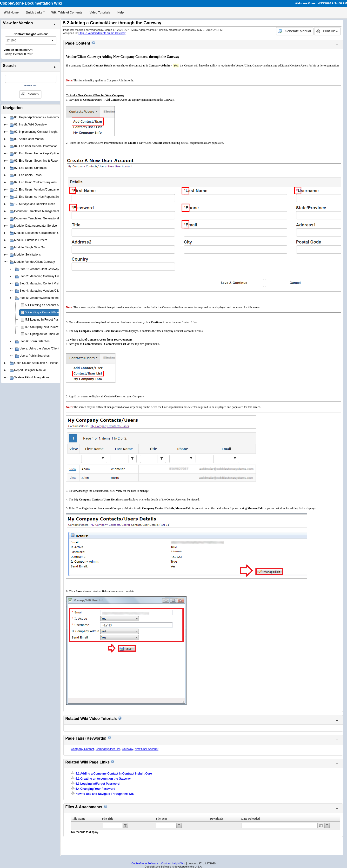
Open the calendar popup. (321, 825)
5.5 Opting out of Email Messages (47, 334)
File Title (108, 819)
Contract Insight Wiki (173, 863)
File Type (162, 819)
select (52, 40)
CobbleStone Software (145, 863)
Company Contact (82, 749)
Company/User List (108, 749)
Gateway (127, 749)
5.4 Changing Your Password (44, 327)
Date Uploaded (250, 819)
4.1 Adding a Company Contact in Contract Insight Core (114, 774)
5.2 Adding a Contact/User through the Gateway (56, 312)
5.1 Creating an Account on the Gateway (51, 305)
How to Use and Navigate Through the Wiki (105, 794)
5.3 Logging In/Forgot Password (46, 320)
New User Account (147, 749)
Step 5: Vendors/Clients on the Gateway (102, 33)
